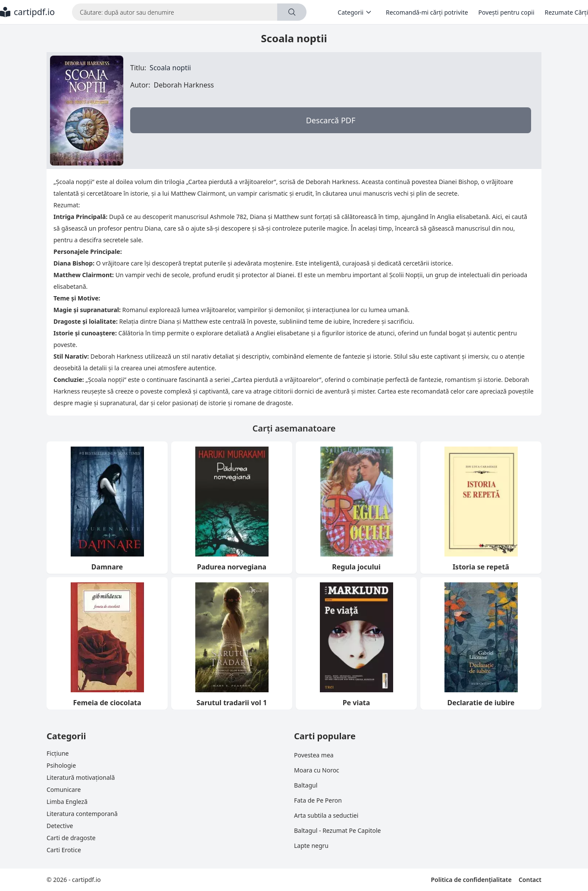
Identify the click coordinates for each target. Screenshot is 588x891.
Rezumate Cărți (566, 12)
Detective (60, 826)
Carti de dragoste (71, 838)
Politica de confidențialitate (471, 880)
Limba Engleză (67, 802)
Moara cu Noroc (317, 770)
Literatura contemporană (82, 814)
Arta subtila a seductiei (326, 815)
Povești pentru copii (507, 12)
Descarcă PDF (331, 120)
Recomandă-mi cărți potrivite (427, 12)
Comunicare (64, 789)
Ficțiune (58, 753)
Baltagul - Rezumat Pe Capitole (337, 830)
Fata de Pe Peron (318, 800)
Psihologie (61, 765)
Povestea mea (314, 755)
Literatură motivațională (81, 777)
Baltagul (306, 785)
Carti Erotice (64, 850)
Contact (530, 880)
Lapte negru (311, 846)
